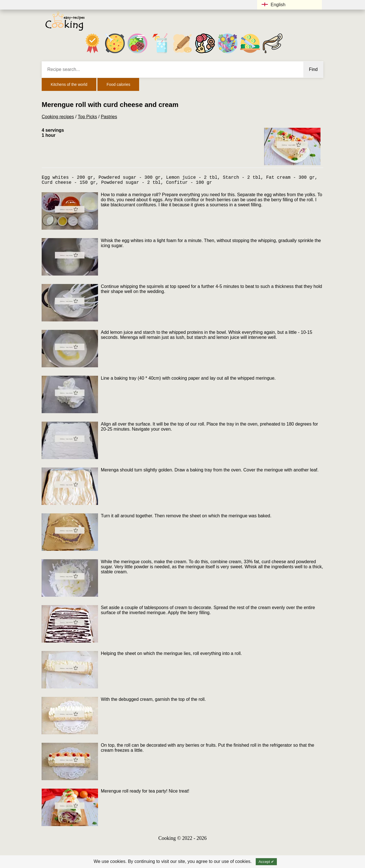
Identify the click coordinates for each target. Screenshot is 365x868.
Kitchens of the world (69, 84)
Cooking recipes (58, 117)
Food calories (118, 84)
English (273, 5)
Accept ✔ (266, 862)
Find (313, 69)
